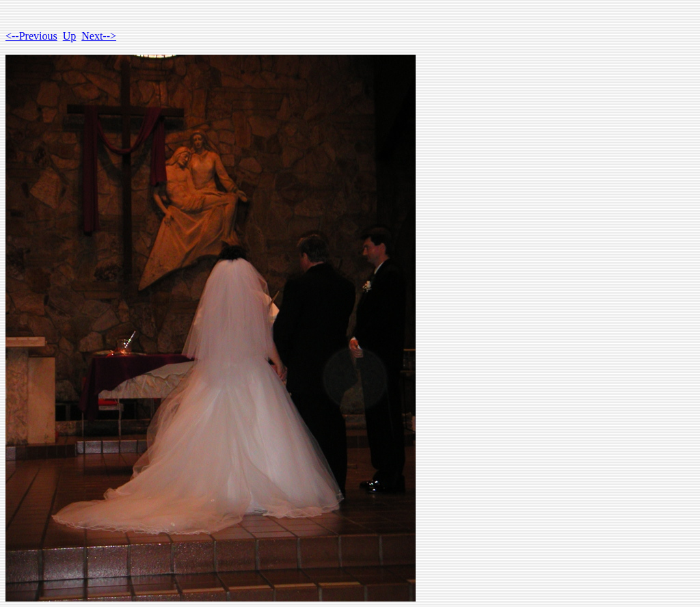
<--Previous (31, 36)
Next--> (99, 36)
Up (70, 36)
